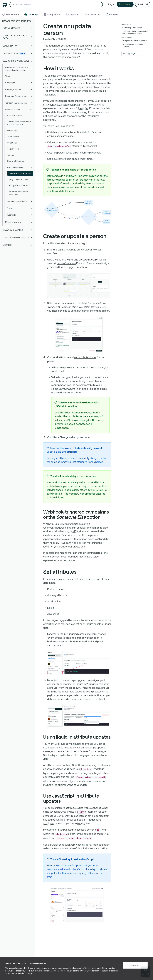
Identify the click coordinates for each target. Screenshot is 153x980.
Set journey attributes (19, 179)
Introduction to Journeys (16, 21)
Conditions (12, 143)
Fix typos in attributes (18, 185)
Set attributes (127, 37)
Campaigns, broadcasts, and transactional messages (18, 69)
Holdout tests (13, 149)
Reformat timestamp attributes (18, 193)
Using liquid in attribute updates (135, 41)
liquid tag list (59, 755)
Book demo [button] (125, 4)
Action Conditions (66, 263)
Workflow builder (14, 116)
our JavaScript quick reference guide (68, 845)
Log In (111, 4)
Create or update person (20, 173)
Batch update (13, 137)
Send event (12, 131)
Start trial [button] (143, 4)
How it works (126, 24)
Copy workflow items (16, 161)
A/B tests (11, 155)
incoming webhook (90, 153)
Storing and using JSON (81, 420)
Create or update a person (132, 28)
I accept (135, 965)
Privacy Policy (40, 971)
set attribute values (85, 357)
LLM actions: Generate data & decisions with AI (19, 123)
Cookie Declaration (60, 971)
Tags (7, 76)
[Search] (56, 5)
